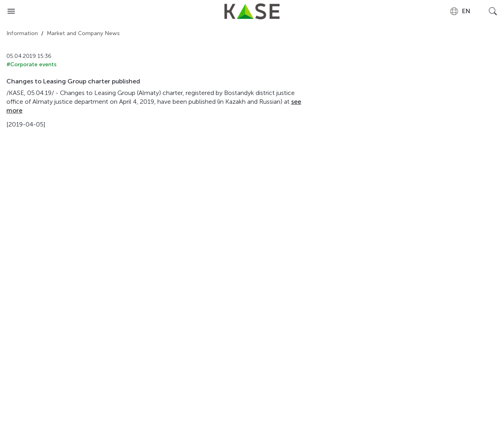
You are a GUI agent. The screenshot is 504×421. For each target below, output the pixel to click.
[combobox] (460, 11)
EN (460, 11)
